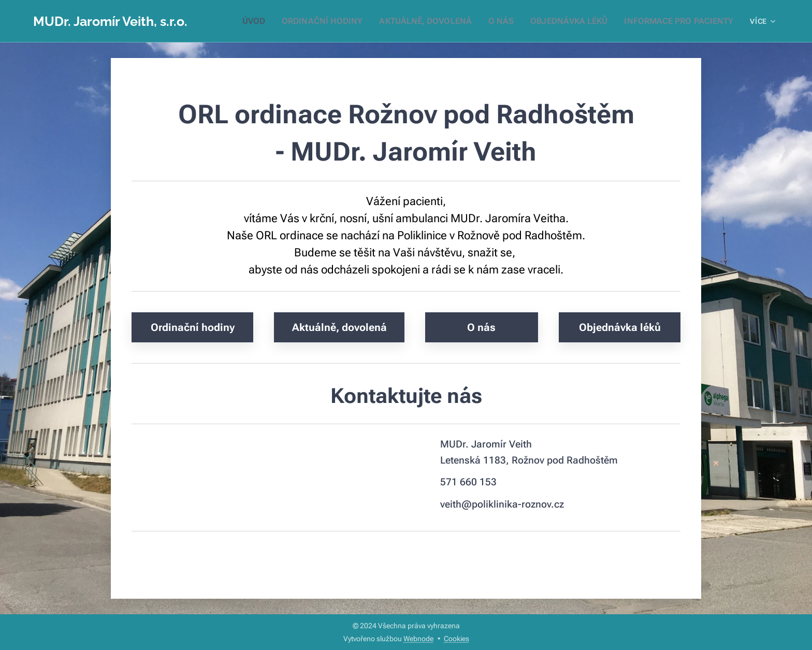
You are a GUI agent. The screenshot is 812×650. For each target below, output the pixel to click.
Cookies (456, 639)
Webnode (418, 639)
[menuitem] (288, 21)
